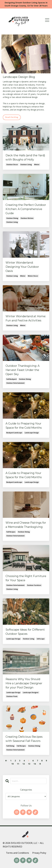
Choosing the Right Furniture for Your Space (26, 578)
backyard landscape (14, 433)
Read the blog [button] (12, 117)
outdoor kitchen (27, 218)
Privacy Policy (39, 853)
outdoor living (26, 165)
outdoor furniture (34, 585)
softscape (41, 639)
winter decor (33, 276)
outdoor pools (12, 696)
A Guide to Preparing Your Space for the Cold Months (24, 426)
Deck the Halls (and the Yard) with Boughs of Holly (25, 157)
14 (35, 764)
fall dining (10, 746)
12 (24, 764)
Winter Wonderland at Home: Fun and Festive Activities (26, 318)
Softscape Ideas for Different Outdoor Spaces (25, 632)
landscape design (32, 433)
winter (37, 165)
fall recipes (11, 532)
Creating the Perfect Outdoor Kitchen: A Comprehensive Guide (26, 209)
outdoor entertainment (15, 383)
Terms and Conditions (17, 853)
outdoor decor (12, 165)
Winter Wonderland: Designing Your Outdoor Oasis (22, 267)
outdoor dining (12, 218)
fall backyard (11, 379)
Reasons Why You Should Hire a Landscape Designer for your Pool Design (24, 683)
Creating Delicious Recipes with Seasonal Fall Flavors (24, 739)
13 (29, 764)
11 (18, 764)
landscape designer (31, 692)
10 (12, 764)
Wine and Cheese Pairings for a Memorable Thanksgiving (26, 525)
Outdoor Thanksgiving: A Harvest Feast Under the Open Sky (23, 370)
